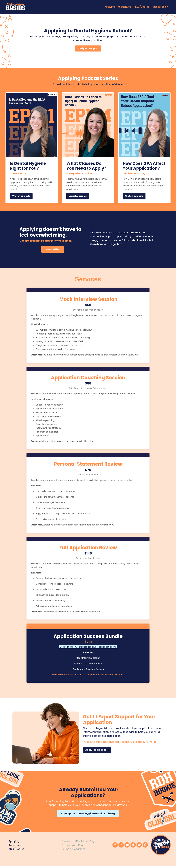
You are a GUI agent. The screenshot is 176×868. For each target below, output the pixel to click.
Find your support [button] (88, 49)
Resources (161, 7)
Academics (124, 7)
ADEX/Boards (141, 7)
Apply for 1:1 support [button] (97, 751)
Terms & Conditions (73, 851)
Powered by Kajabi (162, 861)
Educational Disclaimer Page (78, 843)
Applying (110, 7)
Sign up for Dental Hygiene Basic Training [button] (88, 815)
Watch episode (21, 197)
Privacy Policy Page (73, 847)
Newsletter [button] (53, 251)
